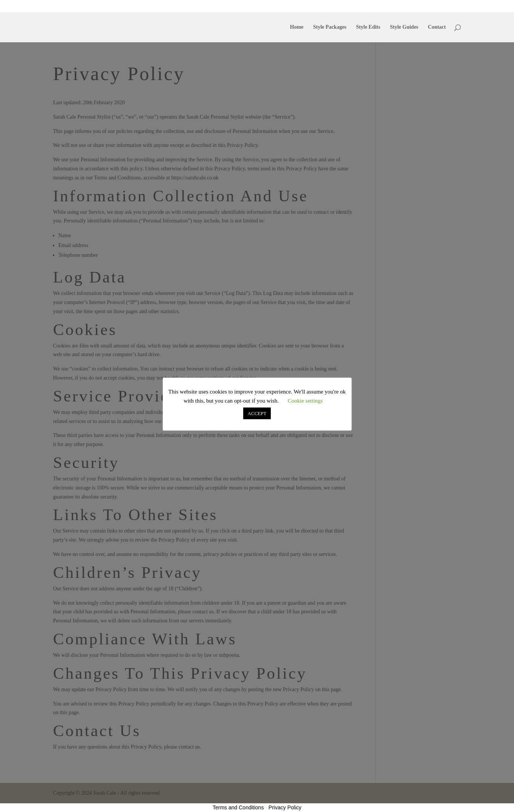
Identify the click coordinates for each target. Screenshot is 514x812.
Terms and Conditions (238, 807)
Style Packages (336, 6)
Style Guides (397, 6)
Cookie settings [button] (305, 401)
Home (309, 6)
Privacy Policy (285, 807)
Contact (424, 6)
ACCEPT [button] (257, 413)
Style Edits (368, 6)
